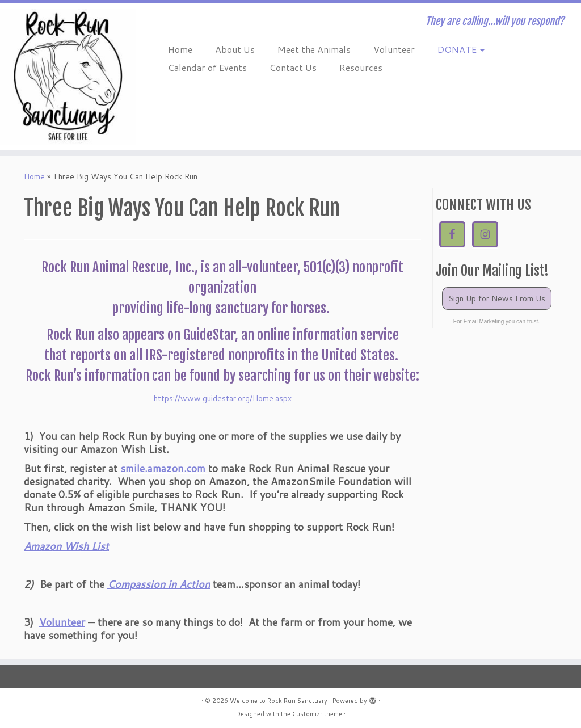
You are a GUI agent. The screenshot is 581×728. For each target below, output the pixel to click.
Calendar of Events (207, 67)
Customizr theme (317, 714)
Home (180, 49)
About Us (235, 49)
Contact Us (293, 67)
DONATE (461, 49)
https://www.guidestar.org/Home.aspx (223, 398)
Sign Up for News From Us (497, 298)
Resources (361, 67)
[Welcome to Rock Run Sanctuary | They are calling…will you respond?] (68, 77)
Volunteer (394, 49)
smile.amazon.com (164, 468)
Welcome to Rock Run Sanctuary (279, 701)
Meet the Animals (314, 49)
